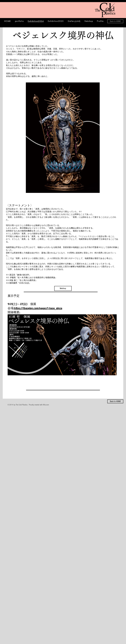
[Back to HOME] (115, 21)
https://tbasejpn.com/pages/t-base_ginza (38, 308)
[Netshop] (63, 288)
